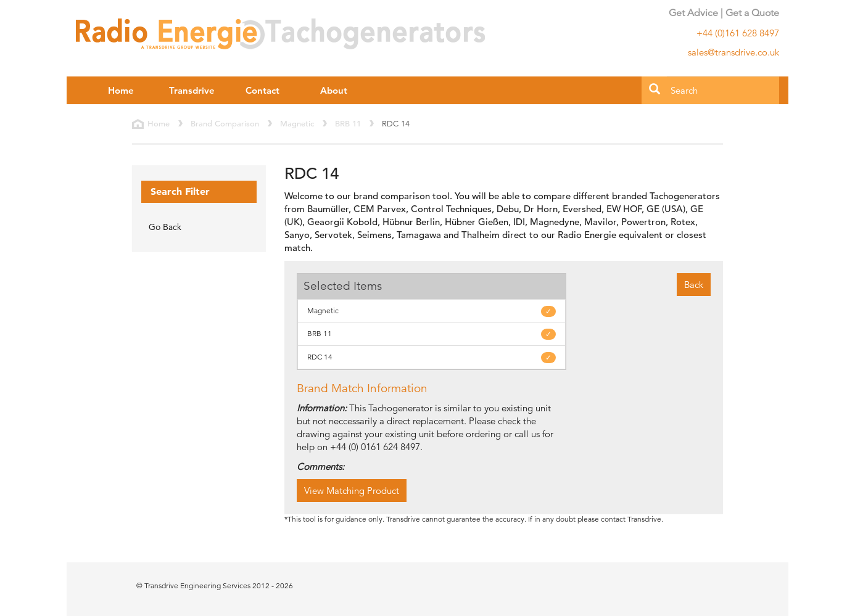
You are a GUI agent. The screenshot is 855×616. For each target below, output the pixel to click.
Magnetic (297, 124)
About (334, 90)
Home (121, 90)
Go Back (165, 227)
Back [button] (694, 285)
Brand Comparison (225, 124)
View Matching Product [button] (352, 491)
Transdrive (192, 90)
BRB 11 (348, 124)
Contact (262, 90)
